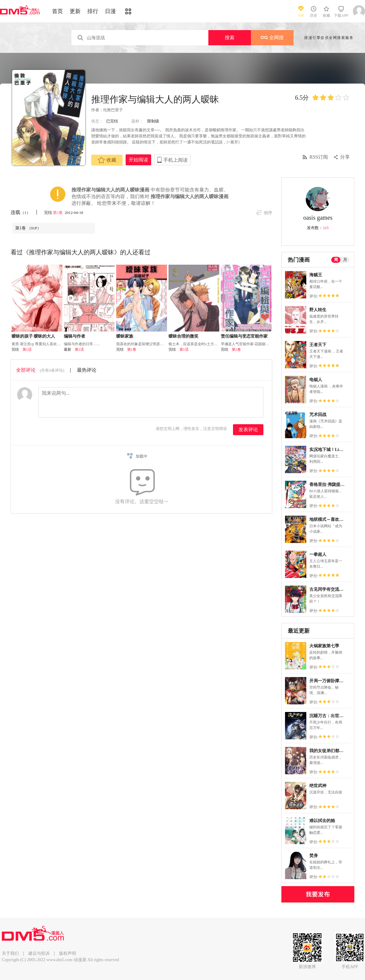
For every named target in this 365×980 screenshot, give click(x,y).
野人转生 (318, 310)
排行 (93, 11)
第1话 (27, 349)
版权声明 (68, 953)
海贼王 (316, 275)
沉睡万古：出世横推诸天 (333, 716)
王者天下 (318, 345)
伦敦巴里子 (113, 110)
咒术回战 (318, 415)
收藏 (107, 160)
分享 (345, 157)
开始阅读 (138, 160)
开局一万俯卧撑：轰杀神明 (335, 681)
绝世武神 (318, 786)
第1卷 (58, 213)
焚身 (314, 856)
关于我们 (10, 953)
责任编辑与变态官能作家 (244, 336)
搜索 (230, 38)
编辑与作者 (75, 336)
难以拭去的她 (322, 821)
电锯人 (316, 380)
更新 (75, 11)
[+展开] (233, 142)
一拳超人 (318, 554)
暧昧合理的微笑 (183, 336)
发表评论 (248, 430)
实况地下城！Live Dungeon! (335, 450)
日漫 (110, 11)
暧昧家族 (125, 336)
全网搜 (272, 38)
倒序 (268, 213)
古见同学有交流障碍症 (331, 589)
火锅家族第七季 (324, 646)
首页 (57, 11)
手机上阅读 (176, 160)
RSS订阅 (319, 157)
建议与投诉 (39, 953)
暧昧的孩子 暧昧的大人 (33, 336)
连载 (21, 212)
